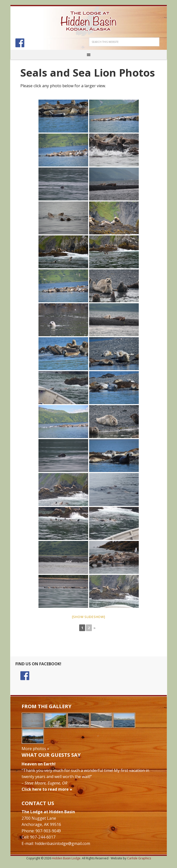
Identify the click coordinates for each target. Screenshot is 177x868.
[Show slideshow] (89, 617)
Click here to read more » (47, 789)
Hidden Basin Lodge (89, 21)
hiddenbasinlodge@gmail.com (62, 843)
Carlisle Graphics (139, 858)
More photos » (35, 749)
